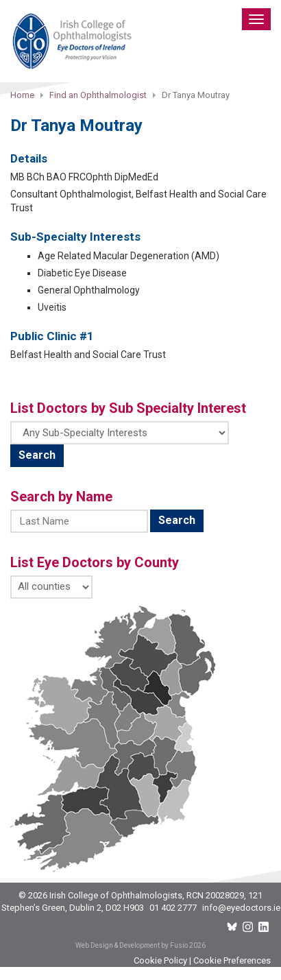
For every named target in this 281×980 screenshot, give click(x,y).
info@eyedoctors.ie (241, 908)
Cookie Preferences (232, 960)
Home (22, 95)
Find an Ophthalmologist (98, 95)
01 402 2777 (173, 908)
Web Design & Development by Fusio (132, 945)
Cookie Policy (160, 960)
